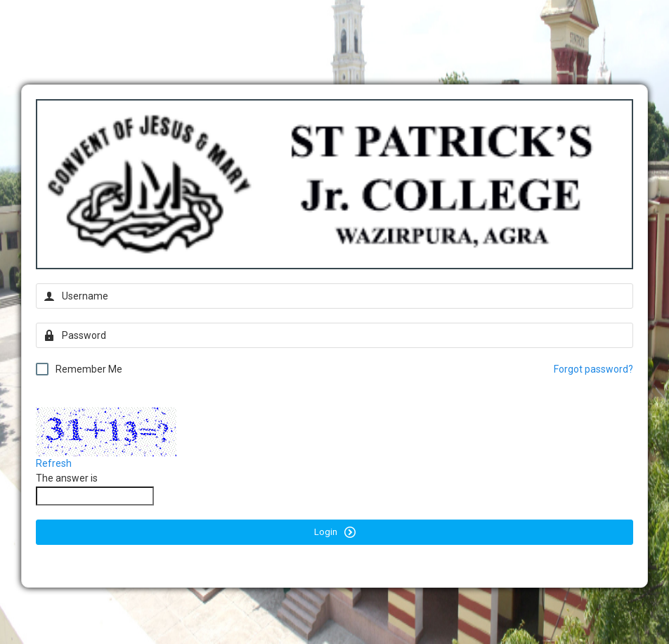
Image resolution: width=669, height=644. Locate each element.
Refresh (54, 463)
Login (335, 532)
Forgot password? (593, 369)
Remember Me (79, 369)
